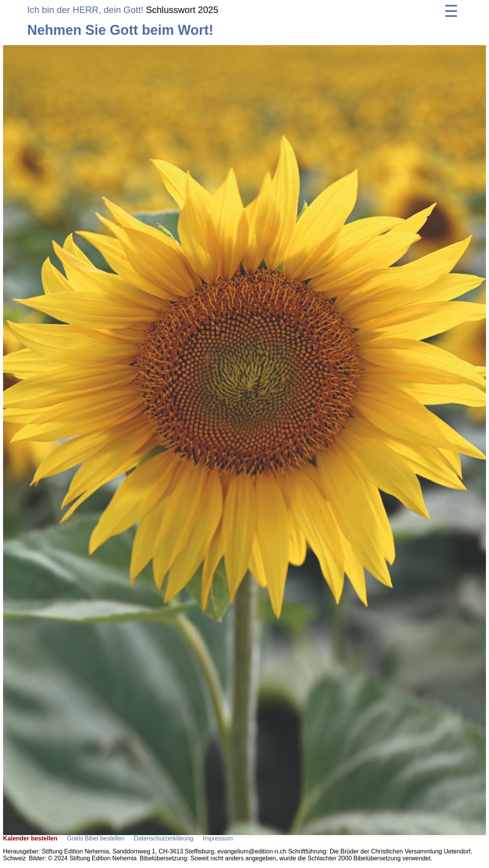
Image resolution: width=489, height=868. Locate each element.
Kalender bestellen (30, 838)
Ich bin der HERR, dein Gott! (85, 10)
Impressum (218, 838)
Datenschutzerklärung (164, 838)
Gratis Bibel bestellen (96, 838)
